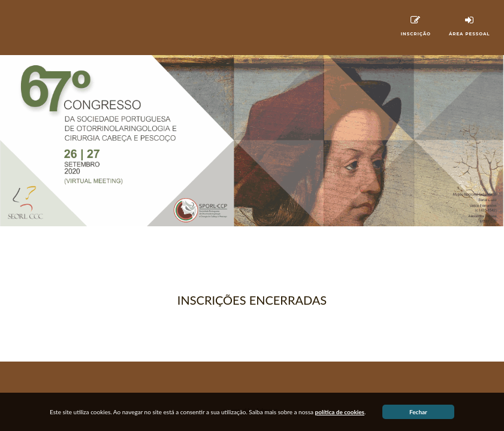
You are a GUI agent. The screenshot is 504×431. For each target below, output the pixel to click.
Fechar (418, 412)
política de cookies (340, 412)
